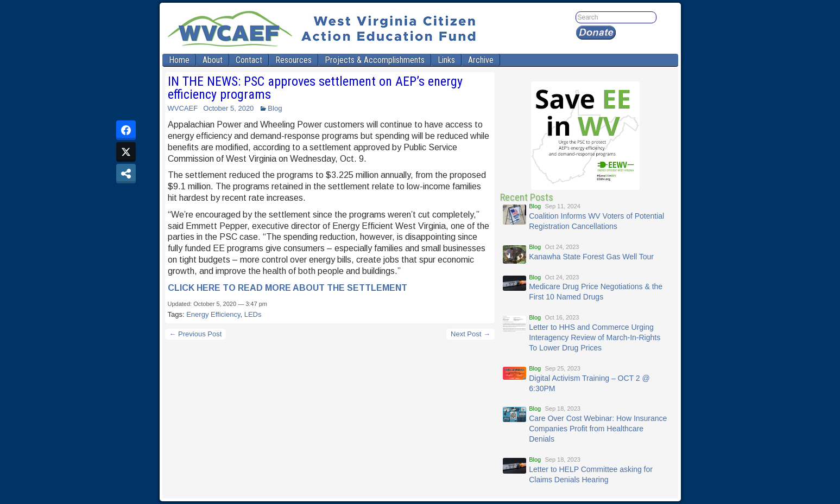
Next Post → (470, 334)
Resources (293, 60)
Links (446, 60)
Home (179, 60)
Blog (275, 108)
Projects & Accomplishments (375, 60)
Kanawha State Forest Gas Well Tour (591, 257)
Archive (481, 60)
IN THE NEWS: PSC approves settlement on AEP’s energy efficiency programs (315, 88)
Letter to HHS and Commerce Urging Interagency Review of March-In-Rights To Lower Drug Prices (595, 337)
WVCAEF (183, 108)
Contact (249, 60)
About (213, 60)
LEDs (253, 314)
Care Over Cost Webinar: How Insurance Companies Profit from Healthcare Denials (598, 429)
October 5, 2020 (228, 108)
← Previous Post (196, 334)
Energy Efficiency (213, 314)
